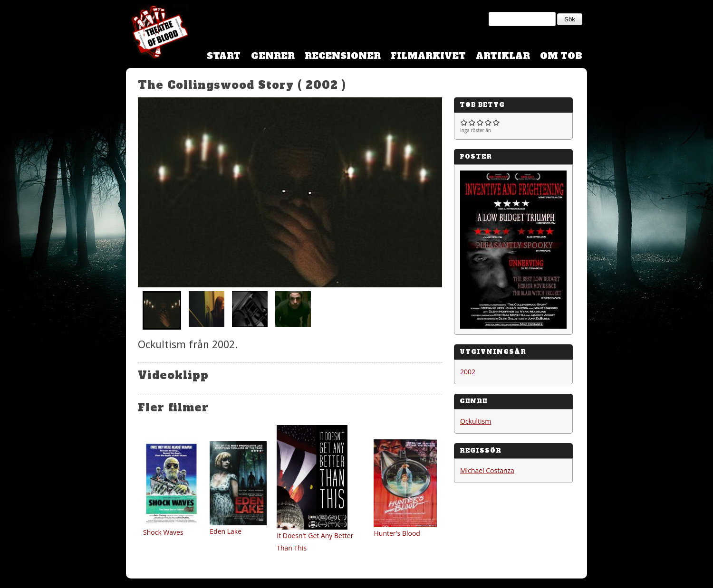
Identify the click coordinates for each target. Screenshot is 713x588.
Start (224, 56)
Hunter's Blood (397, 533)
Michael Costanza (487, 470)
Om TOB (561, 56)
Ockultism (476, 421)
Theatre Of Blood (157, 33)
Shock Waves (163, 532)
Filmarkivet (428, 56)
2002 (468, 372)
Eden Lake (226, 531)
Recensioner (343, 56)
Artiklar (503, 56)
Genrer (273, 56)
